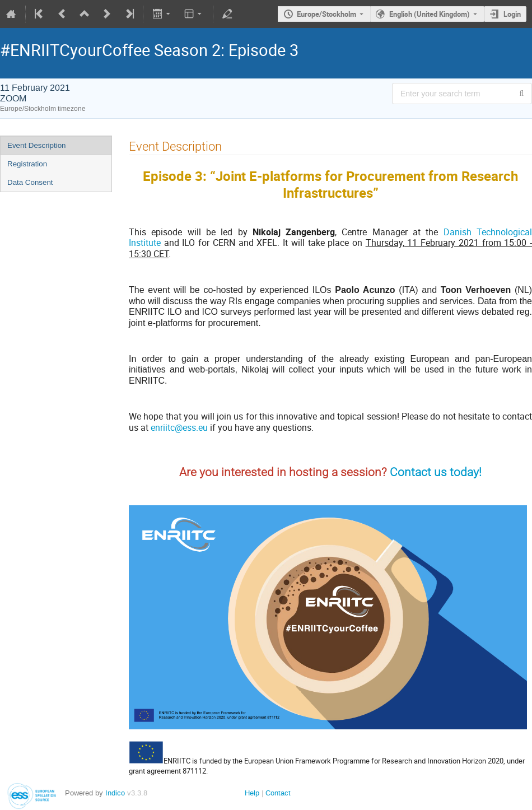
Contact (278, 793)
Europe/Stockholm (326, 14)
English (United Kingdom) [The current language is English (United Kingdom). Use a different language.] (430, 14)
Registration (27, 164)
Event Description (36, 145)
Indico (115, 793)
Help (252, 793)
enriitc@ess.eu (179, 427)
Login (512, 14)
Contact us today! (436, 472)
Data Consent (30, 182)
